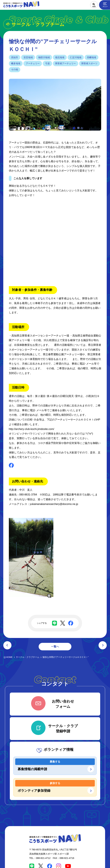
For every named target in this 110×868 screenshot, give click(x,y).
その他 (15, 69)
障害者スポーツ (89, 63)
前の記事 (7, 645)
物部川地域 (44, 57)
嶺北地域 (60, 57)
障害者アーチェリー (65, 63)
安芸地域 (28, 57)
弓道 (47, 63)
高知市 (15, 57)
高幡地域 (92, 57)
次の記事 (103, 645)
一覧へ (55, 647)
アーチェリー (33, 63)
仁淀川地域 (76, 57)
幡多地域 (16, 63)
